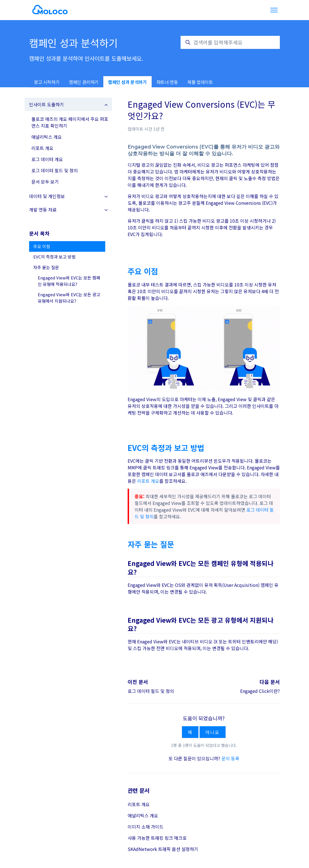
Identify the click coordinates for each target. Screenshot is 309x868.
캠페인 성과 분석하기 (127, 82)
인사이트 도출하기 (46, 104)
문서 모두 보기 (45, 182)
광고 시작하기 (47, 82)
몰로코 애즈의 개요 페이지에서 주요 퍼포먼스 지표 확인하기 (70, 122)
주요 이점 (42, 246)
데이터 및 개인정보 (47, 196)
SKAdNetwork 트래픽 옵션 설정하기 (163, 849)
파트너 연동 (167, 82)
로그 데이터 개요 (47, 159)
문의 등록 (230, 758)
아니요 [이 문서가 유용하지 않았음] (212, 732)
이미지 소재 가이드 (146, 827)
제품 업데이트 (200, 82)
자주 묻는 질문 (46, 267)
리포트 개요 (148, 481)
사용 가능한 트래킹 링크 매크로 (157, 838)
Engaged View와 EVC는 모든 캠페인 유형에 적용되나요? (69, 281)
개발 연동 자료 (43, 210)
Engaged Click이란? (260, 691)
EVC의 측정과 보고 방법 (54, 257)
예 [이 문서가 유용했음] (190, 732)
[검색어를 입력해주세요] (230, 42)
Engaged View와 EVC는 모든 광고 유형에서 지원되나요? (69, 298)
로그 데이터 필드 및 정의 (151, 691)
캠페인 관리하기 (84, 82)
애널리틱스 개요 (143, 815)
